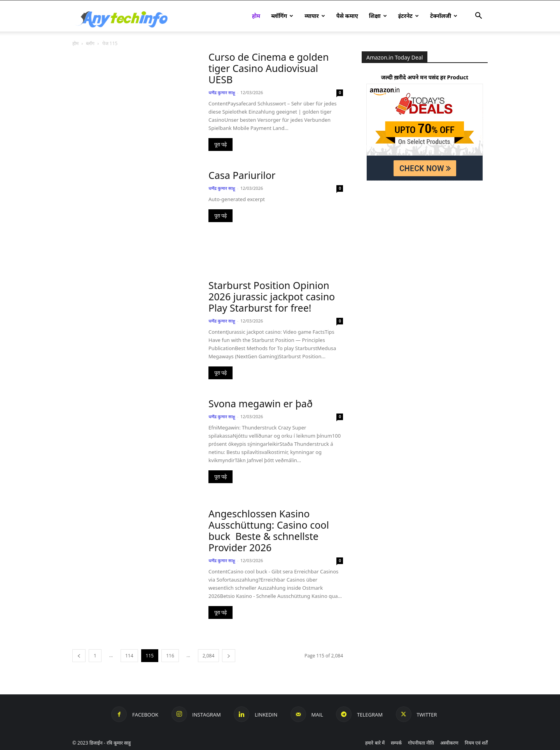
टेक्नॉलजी (444, 16)
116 (170, 656)
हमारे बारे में (375, 743)
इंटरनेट (409, 16)
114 (129, 656)
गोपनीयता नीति (421, 743)
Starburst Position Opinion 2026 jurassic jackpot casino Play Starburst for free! (272, 296)
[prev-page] (79, 656)
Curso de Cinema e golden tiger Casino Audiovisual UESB (269, 68)
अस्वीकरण (449, 743)
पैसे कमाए (347, 16)
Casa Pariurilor (242, 175)
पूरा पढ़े (220, 145)
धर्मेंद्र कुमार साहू (222, 92)
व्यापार (315, 16)
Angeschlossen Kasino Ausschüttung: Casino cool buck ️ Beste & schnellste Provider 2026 (269, 530)
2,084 (209, 656)
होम (256, 16)
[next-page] (229, 656)
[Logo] (128, 16)
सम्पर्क (396, 743)
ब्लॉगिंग (282, 16)
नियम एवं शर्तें (476, 743)
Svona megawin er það (261, 403)
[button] (478, 17)
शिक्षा (378, 16)
